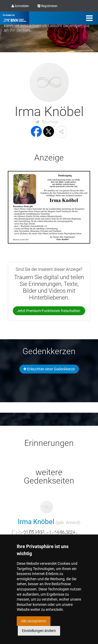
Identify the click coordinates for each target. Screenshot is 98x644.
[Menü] (89, 18)
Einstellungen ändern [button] (39, 631)
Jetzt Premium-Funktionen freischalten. (49, 311)
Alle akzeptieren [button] (34, 621)
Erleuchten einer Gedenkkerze (49, 369)
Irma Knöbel (49, 522)
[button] (61, 132)
